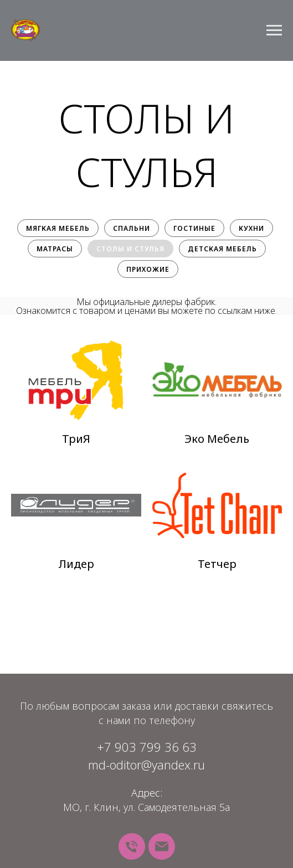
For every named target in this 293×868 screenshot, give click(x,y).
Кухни (251, 228)
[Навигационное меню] (274, 30)
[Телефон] (132, 846)
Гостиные (194, 228)
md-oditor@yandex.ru (146, 764)
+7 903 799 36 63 (147, 747)
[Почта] (162, 846)
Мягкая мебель (58, 228)
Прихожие (148, 269)
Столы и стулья (130, 249)
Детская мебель (222, 249)
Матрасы (55, 249)
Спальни (132, 228)
